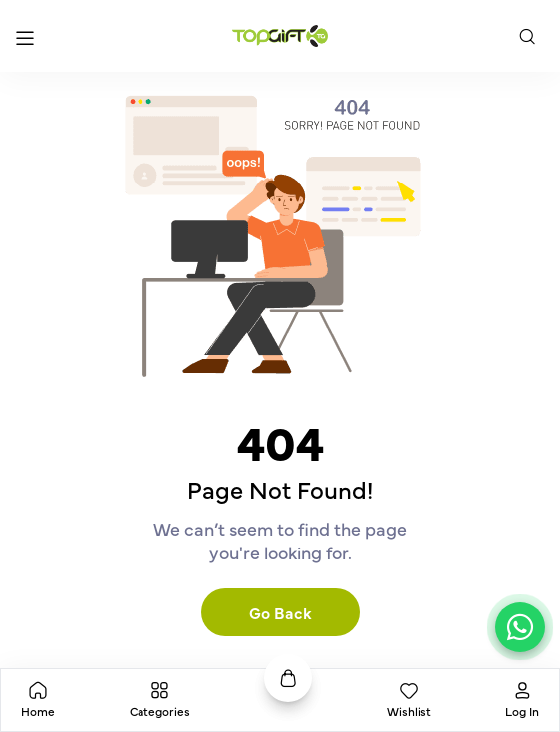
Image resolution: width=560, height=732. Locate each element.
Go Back (280, 612)
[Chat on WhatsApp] (520, 627)
